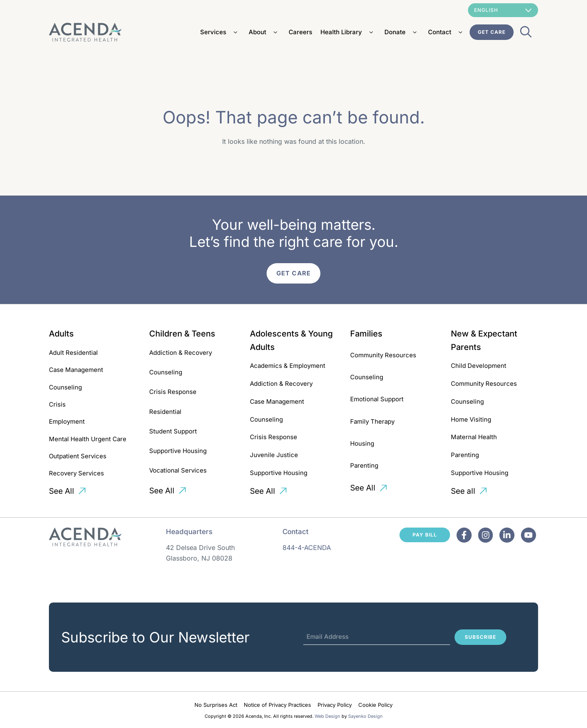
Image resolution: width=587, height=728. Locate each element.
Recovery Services (76, 473)
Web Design (328, 716)
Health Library (348, 32)
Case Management (76, 370)
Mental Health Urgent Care (88, 439)
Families (366, 334)
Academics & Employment (288, 366)
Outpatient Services (78, 456)
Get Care (492, 32)
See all (463, 491)
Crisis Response (173, 392)
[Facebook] (464, 535)
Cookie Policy (375, 705)
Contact (447, 32)
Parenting (364, 465)
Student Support (173, 431)
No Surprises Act (216, 705)
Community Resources (383, 355)
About (265, 32)
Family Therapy (372, 421)
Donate (402, 32)
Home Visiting (471, 419)
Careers (300, 32)
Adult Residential (73, 353)
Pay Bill (425, 535)
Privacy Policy (335, 705)
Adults (61, 334)
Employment (67, 421)
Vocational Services (178, 470)
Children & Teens (182, 334)
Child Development (479, 366)
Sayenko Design (365, 716)
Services (220, 32)
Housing (362, 443)
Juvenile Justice (274, 455)
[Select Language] (503, 10)
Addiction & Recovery (181, 353)
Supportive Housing (178, 451)
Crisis (57, 404)
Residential (165, 412)
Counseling (65, 387)
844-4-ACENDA (307, 548)
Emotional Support (377, 399)
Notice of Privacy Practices (277, 705)
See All (62, 491)
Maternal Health (474, 437)
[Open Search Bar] (526, 34)
